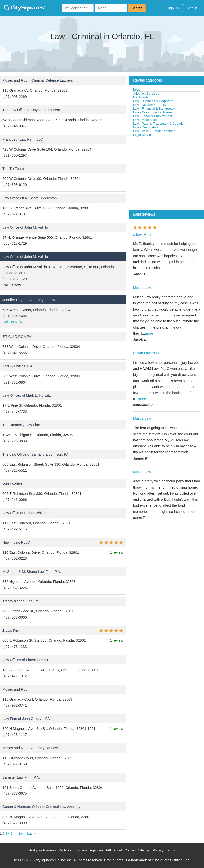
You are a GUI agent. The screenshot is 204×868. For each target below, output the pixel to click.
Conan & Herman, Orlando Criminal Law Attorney (41, 807)
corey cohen (12, 483)
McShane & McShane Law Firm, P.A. (32, 572)
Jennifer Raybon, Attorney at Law (29, 300)
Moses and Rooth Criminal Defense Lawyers (38, 80)
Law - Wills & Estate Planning (154, 131)
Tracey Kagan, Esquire (21, 601)
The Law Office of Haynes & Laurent (31, 110)
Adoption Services (146, 94)
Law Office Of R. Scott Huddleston (30, 198)
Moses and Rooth (16, 689)
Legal (137, 90)
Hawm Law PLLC (16, 542)
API (108, 850)
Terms (170, 850)
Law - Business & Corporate (153, 101)
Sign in (192, 8)
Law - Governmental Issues (153, 112)
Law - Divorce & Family (150, 105)
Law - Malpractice (146, 120)
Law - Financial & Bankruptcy (154, 109)
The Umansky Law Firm (21, 425)
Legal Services (144, 135)
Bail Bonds (141, 97)
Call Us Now (12, 322)
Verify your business (73, 850)
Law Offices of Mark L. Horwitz (27, 395)
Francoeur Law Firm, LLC (23, 139)
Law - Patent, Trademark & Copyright (160, 123)
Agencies (97, 850)
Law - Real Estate (146, 127)
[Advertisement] (167, 174)
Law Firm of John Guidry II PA (26, 719)
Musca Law (142, 288)
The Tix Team (13, 169)
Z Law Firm (11, 631)
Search (137, 8)
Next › (22, 833)
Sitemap (144, 850)
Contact (130, 850)
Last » (32, 833)
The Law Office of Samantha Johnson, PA (35, 454)
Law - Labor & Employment (153, 116)
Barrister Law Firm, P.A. (21, 777)
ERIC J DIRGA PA (17, 337)
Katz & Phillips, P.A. (18, 366)
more (149, 333)
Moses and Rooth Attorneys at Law (30, 748)
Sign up (173, 8)
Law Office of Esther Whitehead (28, 513)
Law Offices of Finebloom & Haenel (30, 660)
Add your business (42, 850)
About (118, 850)
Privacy (158, 850)
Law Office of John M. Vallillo (25, 227)
